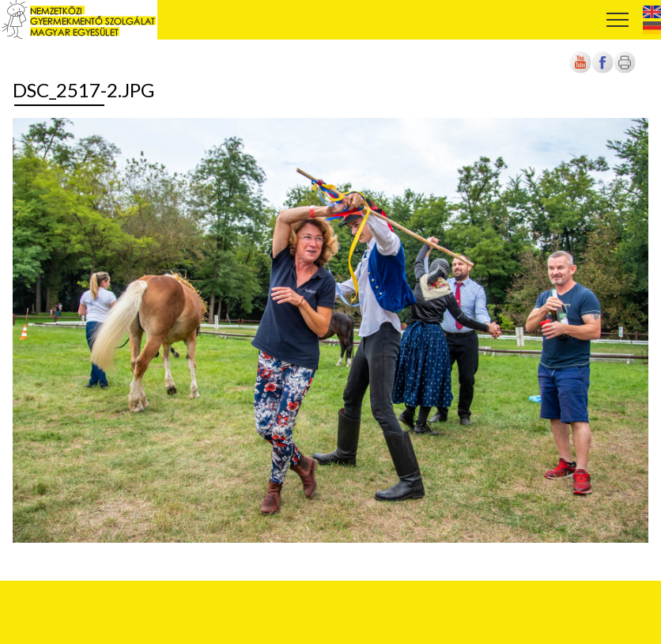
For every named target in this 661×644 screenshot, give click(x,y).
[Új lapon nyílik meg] (602, 70)
